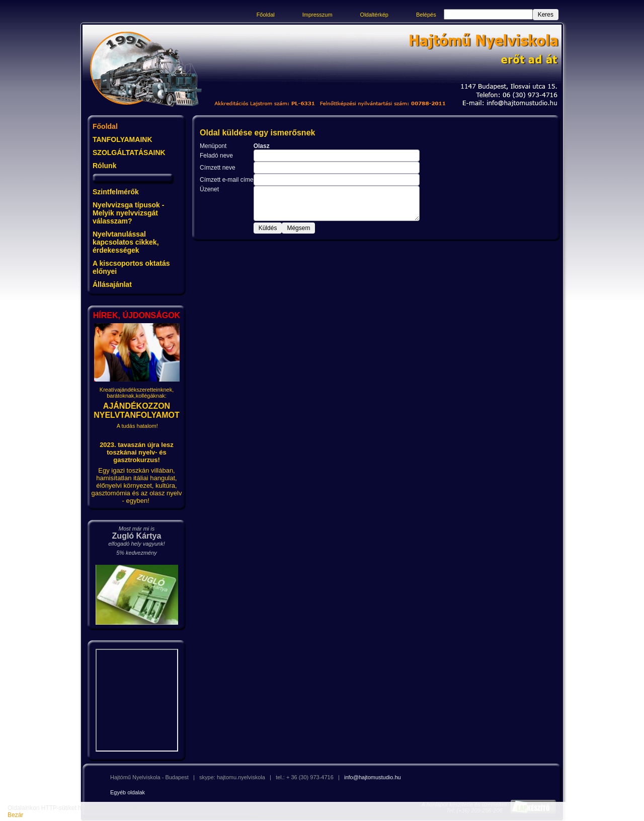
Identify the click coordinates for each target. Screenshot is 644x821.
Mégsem (298, 228)
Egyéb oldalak (128, 792)
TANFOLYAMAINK (123, 139)
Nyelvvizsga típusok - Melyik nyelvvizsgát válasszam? (128, 213)
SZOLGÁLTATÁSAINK (129, 153)
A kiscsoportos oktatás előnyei (131, 267)
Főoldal (266, 15)
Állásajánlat (112, 284)
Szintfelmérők (116, 192)
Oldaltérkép (374, 15)
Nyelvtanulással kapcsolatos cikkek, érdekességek (126, 242)
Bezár (15, 815)
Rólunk (104, 166)
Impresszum (317, 15)
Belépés (426, 15)
